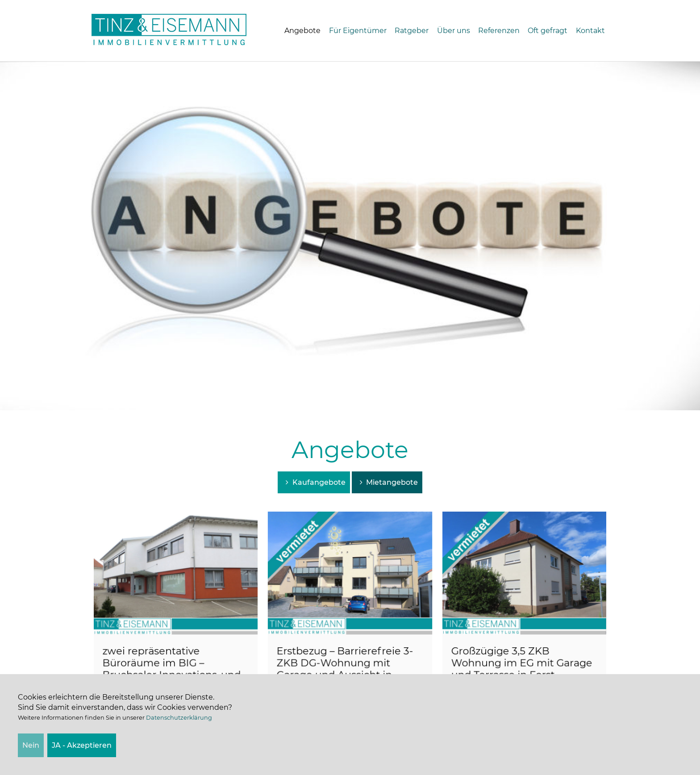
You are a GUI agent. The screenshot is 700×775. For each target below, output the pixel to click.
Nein (31, 745)
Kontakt (590, 31)
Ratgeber (412, 31)
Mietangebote (387, 482)
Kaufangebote (314, 482)
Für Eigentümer (358, 31)
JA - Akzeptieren (82, 745)
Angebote (302, 31)
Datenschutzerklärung (179, 718)
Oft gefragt (548, 31)
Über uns (454, 31)
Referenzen (499, 31)
